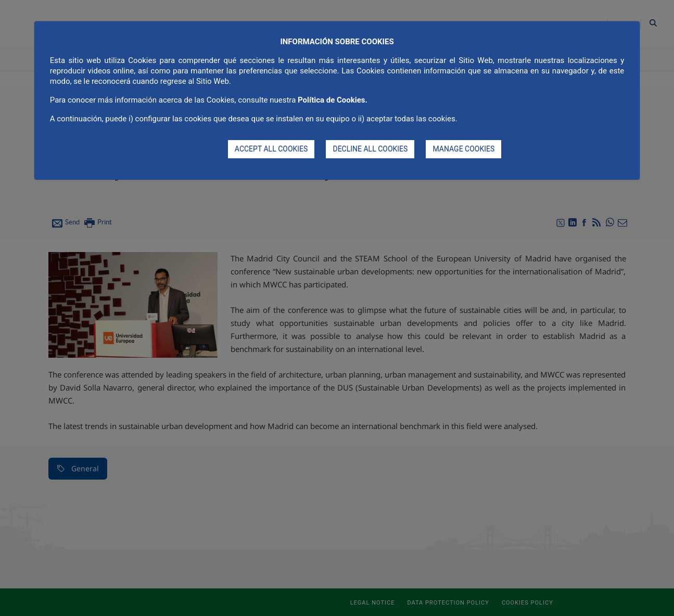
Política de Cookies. (333, 100)
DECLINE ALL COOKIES (370, 149)
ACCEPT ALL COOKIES (271, 149)
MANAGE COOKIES (463, 149)
